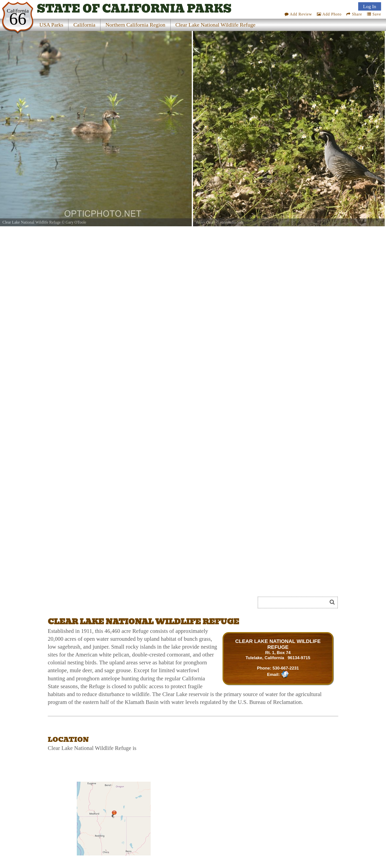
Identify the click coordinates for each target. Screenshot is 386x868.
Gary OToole (76, 222)
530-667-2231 (286, 668)
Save (374, 13)
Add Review (298, 13)
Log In (370, 6)
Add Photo (329, 13)
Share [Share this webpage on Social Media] (354, 13)
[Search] (295, 602)
